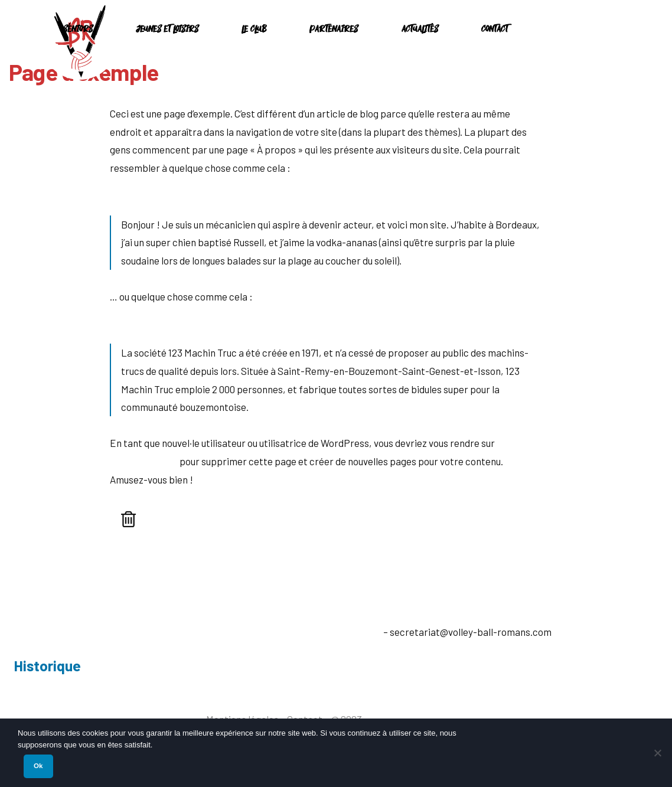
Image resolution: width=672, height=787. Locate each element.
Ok (38, 766)
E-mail (367, 632)
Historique (47, 665)
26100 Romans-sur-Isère (116, 636)
